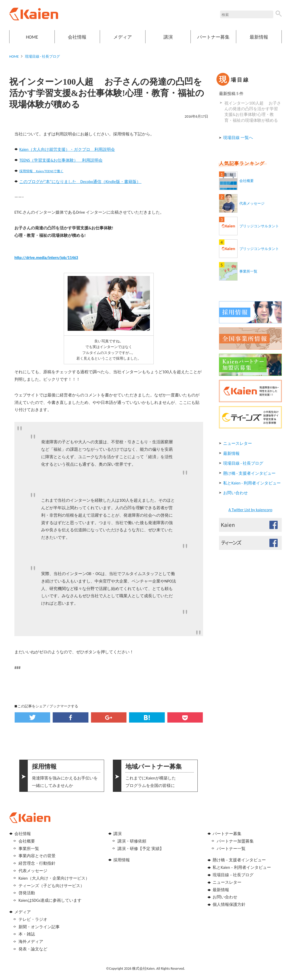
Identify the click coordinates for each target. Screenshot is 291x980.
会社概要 (247, 181)
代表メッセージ (252, 203)
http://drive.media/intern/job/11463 (46, 258)
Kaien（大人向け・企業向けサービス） (54, 878)
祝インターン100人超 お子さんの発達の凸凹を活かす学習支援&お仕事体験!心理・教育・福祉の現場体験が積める (253, 112)
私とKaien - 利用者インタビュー (252, 483)
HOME (32, 37)
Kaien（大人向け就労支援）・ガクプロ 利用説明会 (67, 149)
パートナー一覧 (231, 849)
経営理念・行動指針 (37, 863)
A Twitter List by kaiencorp (251, 510)
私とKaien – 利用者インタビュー (242, 867)
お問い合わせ (235, 493)
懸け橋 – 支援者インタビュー (239, 860)
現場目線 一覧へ (238, 138)
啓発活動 (27, 893)
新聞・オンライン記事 (39, 927)
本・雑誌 (27, 934)
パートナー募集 (213, 37)
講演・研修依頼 (132, 841)
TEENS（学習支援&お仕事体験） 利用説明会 (61, 160)
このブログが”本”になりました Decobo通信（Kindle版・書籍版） (80, 182)
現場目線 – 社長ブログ (233, 875)
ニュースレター (238, 443)
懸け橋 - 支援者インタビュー (249, 473)
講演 (168, 37)
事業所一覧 (248, 271)
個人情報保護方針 (229, 904)
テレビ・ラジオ (33, 919)
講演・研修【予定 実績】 (141, 849)
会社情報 (77, 37)
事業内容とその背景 (37, 856)
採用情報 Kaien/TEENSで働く (41, 171)
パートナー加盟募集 (235, 841)
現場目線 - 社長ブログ (43, 57)
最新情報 (259, 37)
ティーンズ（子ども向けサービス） (51, 886)
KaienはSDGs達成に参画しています (50, 900)
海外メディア (31, 942)
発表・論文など (33, 949)
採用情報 (122, 860)
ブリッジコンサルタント (259, 226)
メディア (123, 37)
